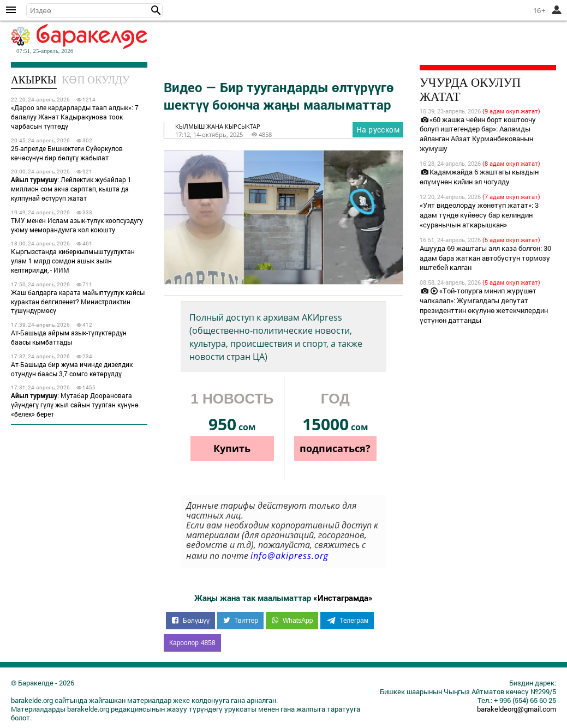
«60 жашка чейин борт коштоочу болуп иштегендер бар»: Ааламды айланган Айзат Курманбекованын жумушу (478, 134)
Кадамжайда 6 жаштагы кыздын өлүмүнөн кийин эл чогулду (479, 177)
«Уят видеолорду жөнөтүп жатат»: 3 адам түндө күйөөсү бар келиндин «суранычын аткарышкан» (479, 215)
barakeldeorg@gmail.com (517, 709)
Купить (232, 448)
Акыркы (34, 80)
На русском (378, 130)
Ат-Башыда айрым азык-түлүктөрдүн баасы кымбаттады (69, 337)
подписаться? (335, 448)
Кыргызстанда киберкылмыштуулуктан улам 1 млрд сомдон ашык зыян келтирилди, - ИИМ (73, 261)
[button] (156, 10)
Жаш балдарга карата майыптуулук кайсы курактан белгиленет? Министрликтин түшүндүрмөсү (78, 302)
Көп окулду (96, 80)
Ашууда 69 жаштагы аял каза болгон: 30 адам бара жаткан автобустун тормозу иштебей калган (485, 258)
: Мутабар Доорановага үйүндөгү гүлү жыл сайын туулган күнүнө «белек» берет (75, 405)
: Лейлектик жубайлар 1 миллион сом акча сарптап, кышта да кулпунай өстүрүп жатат (71, 189)
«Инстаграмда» (343, 598)
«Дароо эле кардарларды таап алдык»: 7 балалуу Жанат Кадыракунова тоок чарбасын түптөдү (75, 117)
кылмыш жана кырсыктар (218, 126)
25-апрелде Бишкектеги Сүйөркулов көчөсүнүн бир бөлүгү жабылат (67, 153)
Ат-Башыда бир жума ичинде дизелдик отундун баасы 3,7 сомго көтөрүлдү (72, 369)
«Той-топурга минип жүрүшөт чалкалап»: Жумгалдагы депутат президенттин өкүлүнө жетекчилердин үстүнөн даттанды (484, 305)
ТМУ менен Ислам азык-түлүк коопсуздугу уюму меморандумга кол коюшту (77, 225)
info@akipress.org (290, 556)
